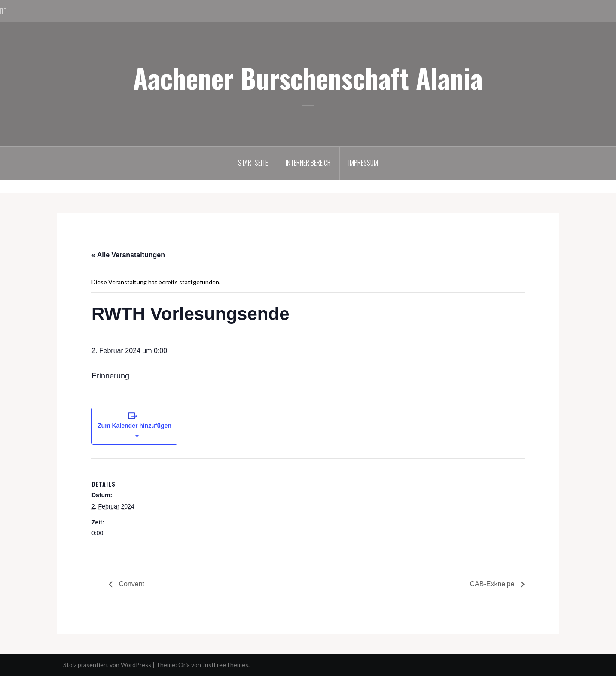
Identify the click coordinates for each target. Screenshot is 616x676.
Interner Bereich (308, 163)
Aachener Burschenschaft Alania (308, 78)
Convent (131, 584)
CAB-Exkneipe (493, 584)
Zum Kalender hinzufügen (134, 426)
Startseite (253, 163)
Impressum (363, 163)
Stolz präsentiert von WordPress (107, 665)
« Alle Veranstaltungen (128, 255)
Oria (184, 665)
